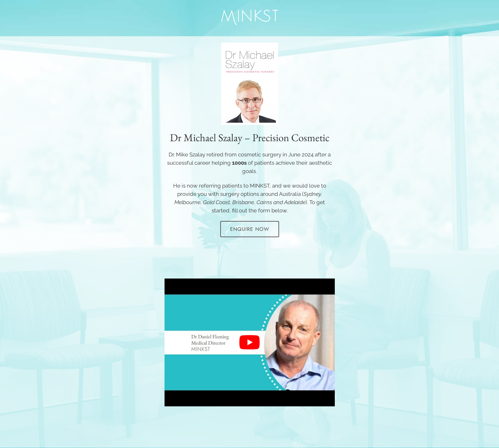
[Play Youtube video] (250, 342)
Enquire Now (250, 229)
